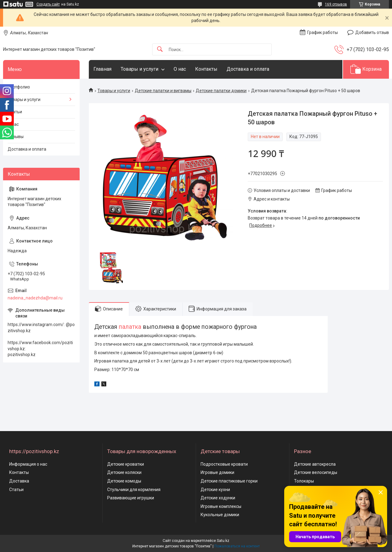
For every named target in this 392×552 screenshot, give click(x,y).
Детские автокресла (315, 464)
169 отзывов (336, 4)
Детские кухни (215, 490)
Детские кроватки (126, 464)
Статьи (15, 112)
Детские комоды (124, 481)
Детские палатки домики (221, 91)
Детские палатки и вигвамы (163, 91)
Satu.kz (223, 541)
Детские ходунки (218, 498)
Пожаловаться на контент (237, 546)
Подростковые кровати (224, 464)
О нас (180, 69)
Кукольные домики (220, 515)
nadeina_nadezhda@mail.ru (35, 298)
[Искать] (160, 49)
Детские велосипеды (316, 472)
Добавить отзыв (372, 32)
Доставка (19, 481)
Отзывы (16, 137)
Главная (102, 69)
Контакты (206, 69)
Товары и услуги (139, 69)
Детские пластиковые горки (229, 481)
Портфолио (19, 87)
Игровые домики (217, 472)
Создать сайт (48, 4)
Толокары (304, 481)
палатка (130, 327)
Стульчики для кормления (134, 490)
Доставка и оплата (248, 69)
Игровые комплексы (221, 506)
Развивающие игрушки (131, 498)
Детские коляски (124, 472)
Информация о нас (28, 464)
